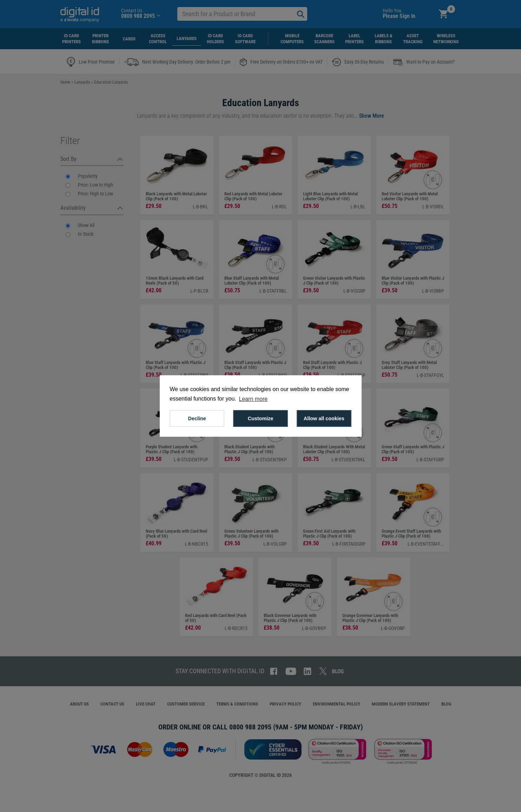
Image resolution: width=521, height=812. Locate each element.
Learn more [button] (253, 399)
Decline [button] (197, 418)
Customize (261, 418)
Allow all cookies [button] (324, 418)
